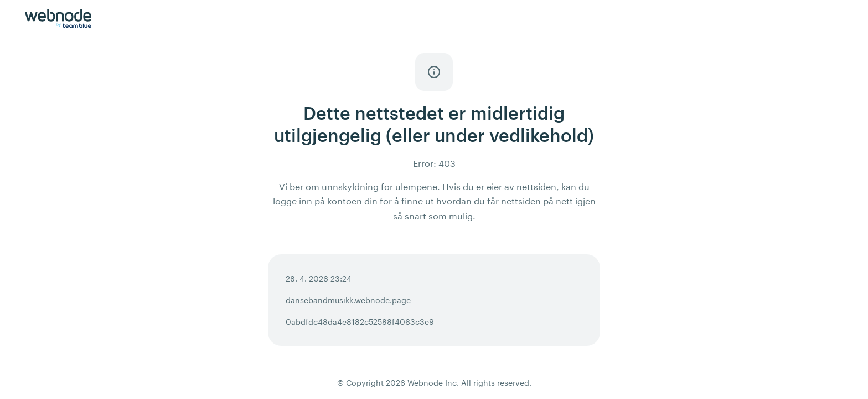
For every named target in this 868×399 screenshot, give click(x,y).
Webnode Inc (432, 383)
